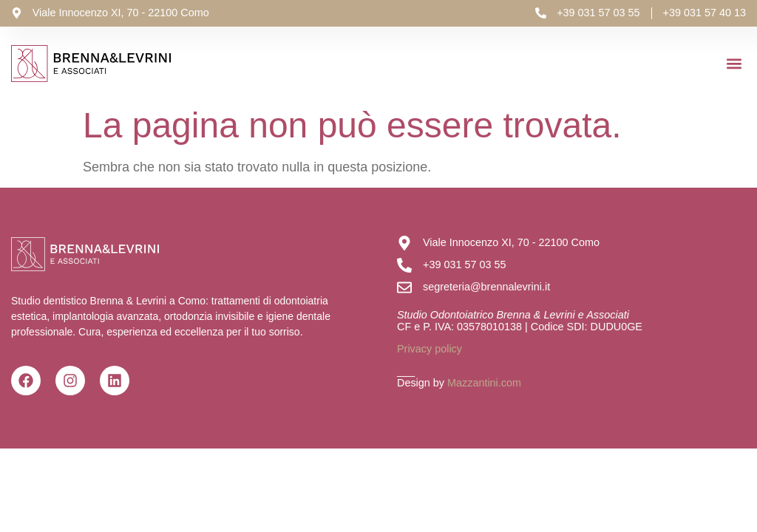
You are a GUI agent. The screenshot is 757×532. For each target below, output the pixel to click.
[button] (734, 64)
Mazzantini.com (484, 383)
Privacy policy (430, 349)
